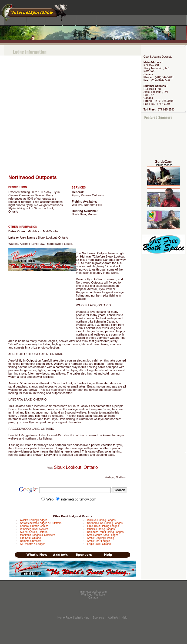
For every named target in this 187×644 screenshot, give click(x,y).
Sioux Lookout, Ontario (34, 532)
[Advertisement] (164, 140)
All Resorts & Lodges (33, 544)
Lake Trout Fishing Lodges (103, 526)
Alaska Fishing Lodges (34, 520)
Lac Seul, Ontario (30, 538)
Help (124, 618)
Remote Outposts (31, 541)
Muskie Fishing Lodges (101, 529)
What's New (82, 618)
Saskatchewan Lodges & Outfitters (41, 523)
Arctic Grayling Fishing (101, 538)
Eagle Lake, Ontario (99, 544)
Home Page (65, 618)
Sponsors (98, 618)
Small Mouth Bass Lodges (103, 535)
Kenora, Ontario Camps (34, 526)
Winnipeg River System (34, 529)
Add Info (113, 618)
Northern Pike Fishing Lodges (105, 523)
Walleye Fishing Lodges (101, 520)
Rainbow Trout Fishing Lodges (105, 532)
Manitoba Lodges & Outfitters (38, 535)
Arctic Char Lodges (98, 541)
